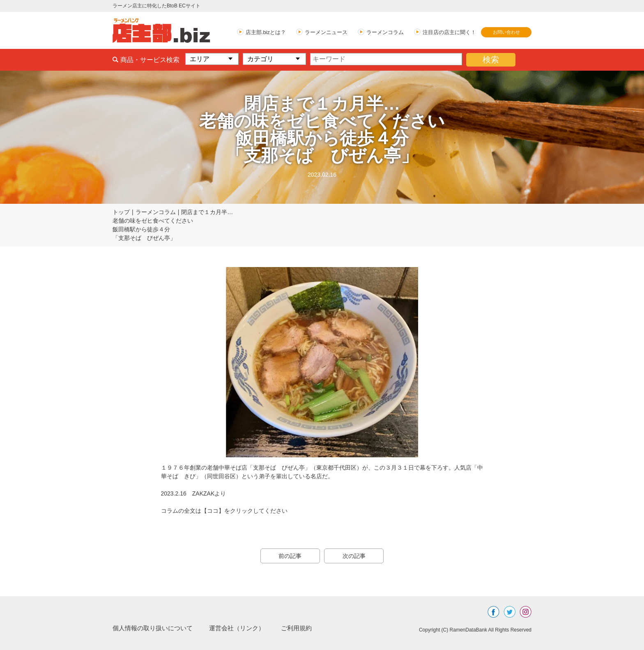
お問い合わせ (506, 32)
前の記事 (289, 556)
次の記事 (355, 556)
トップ (121, 212)
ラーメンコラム (385, 32)
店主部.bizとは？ (266, 32)
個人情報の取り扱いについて (155, 628)
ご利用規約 (306, 628)
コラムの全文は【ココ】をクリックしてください (224, 511)
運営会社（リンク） (244, 628)
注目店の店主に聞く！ (449, 32)
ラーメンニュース (326, 32)
